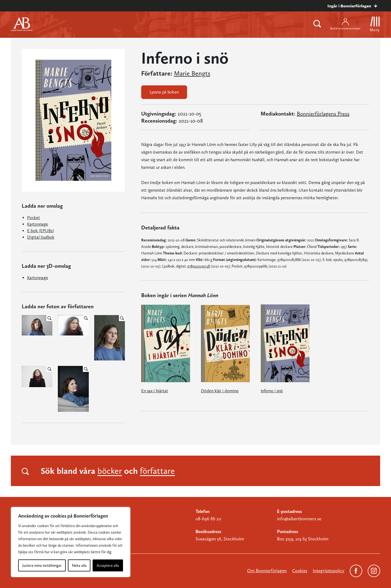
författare (157, 471)
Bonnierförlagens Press (323, 114)
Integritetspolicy (329, 571)
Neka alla (79, 565)
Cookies (300, 571)
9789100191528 (198, 266)
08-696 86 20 (208, 519)
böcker (110, 471)
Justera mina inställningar (42, 565)
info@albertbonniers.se (299, 519)
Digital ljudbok (41, 237)
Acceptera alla (108, 565)
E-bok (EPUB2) (41, 231)
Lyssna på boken (164, 92)
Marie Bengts (192, 73)
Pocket (34, 218)
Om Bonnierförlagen (267, 571)
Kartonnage (38, 224)
